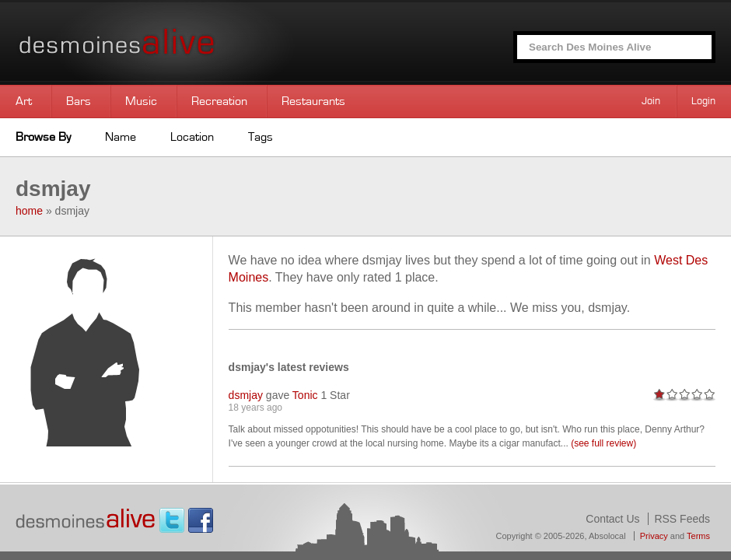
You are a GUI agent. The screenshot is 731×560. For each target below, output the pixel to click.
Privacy (654, 536)
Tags (261, 137)
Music (141, 101)
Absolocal (607, 536)
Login (703, 101)
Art (24, 101)
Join (651, 101)
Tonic (305, 395)
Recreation (219, 101)
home (29, 211)
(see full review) (603, 443)
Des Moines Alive (171, 42)
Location (192, 137)
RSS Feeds (682, 519)
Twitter (172, 520)
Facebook (201, 520)
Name (121, 137)
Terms (698, 536)
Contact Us (612, 519)
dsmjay (246, 395)
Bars (79, 101)
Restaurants (313, 101)
